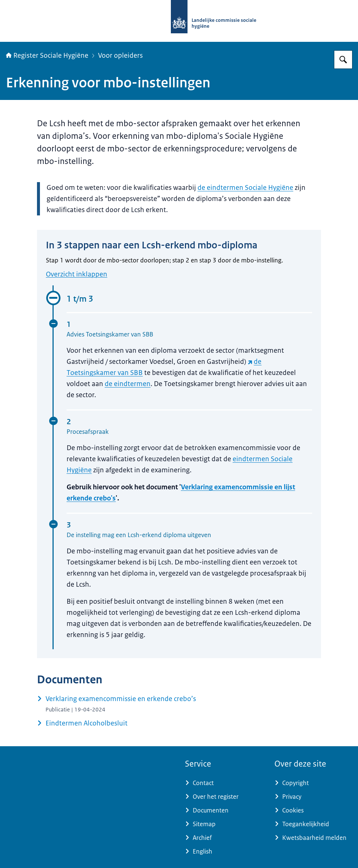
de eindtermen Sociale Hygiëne (245, 188)
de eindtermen (128, 384)
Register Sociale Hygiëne (47, 56)
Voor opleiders (120, 56)
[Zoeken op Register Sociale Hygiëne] (343, 60)
